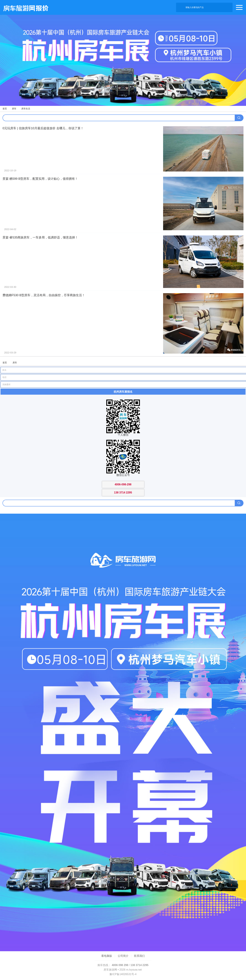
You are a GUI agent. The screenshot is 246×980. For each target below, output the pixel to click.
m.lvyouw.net (134, 970)
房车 (14, 109)
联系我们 (139, 956)
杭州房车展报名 (123, 392)
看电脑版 (107, 956)
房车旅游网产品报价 (24, 7)
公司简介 (123, 956)
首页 (5, 109)
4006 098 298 (120, 965)
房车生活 (26, 109)
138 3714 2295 (139, 965)
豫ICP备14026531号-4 (123, 974)
